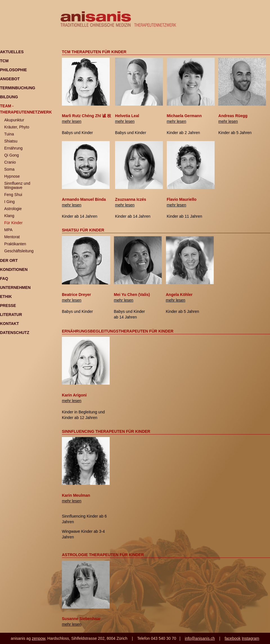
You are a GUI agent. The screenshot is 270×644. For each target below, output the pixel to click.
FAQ (4, 278)
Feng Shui (13, 195)
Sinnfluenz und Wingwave (17, 185)
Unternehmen (15, 288)
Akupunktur (14, 120)
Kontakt (9, 324)
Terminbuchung (18, 88)
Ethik (6, 297)
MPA (8, 230)
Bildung (9, 97)
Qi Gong (12, 155)
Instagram (250, 638)
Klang (9, 216)
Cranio (10, 162)
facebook (233, 638)
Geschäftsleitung (19, 251)
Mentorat (12, 237)
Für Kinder (13, 223)
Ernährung (13, 148)
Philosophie (13, 70)
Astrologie (13, 209)
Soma (9, 169)
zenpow (38, 638)
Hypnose (12, 176)
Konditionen (14, 269)
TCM (4, 61)
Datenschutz (15, 333)
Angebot (10, 79)
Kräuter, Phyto (17, 127)
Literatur (11, 315)
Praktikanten (15, 244)
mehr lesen (72, 121)
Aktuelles (12, 52)
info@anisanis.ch (200, 638)
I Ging (9, 202)
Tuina (9, 134)
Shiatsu (11, 141)
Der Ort (9, 260)
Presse (8, 306)
